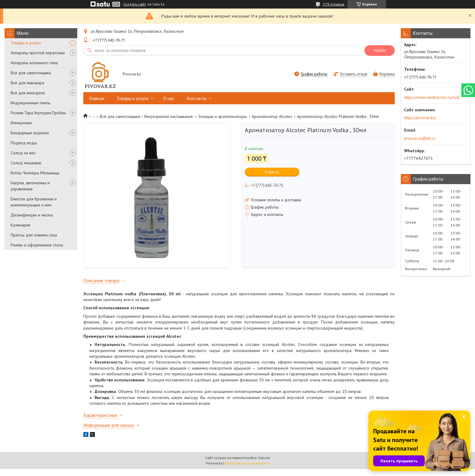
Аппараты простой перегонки (38, 53)
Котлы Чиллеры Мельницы (35, 173)
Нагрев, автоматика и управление (30, 186)
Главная (97, 98)
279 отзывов (334, 4)
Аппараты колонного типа (34, 63)
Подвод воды (24, 143)
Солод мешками (26, 163)
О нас (169, 98)
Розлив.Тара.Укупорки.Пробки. (39, 113)
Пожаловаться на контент (247, 470)
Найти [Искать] (380, 50)
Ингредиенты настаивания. (169, 116)
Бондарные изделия (30, 133)
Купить (272, 172)
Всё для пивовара (27, 83)
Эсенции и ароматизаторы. (223, 116)
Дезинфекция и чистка (32, 215)
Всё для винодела (28, 93)
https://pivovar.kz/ (420, 118)
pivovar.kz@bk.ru (420, 138)
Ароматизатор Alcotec (272, 116)
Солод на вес (23, 153)
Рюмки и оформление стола (37, 245)
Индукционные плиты (30, 103)
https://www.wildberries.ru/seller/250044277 (434, 97)
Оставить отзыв (354, 74)
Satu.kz (264, 465)
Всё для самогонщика (31, 73)
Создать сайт (135, 4)
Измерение (21, 123)
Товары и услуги (26, 43)
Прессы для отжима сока (34, 235)
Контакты (197, 98)
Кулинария (20, 225)
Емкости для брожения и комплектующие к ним (34, 202)
